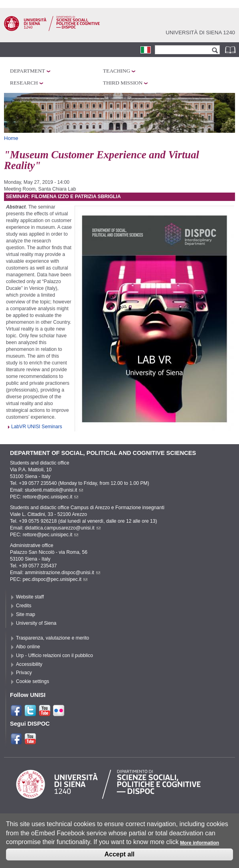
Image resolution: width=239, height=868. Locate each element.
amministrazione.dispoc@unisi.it (62, 573)
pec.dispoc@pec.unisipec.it (55, 579)
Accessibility (29, 664)
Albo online (28, 647)
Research (24, 83)
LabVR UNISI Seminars (37, 427)
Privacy (24, 673)
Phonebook (231, 50)
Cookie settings (33, 681)
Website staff (30, 597)
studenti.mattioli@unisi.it (54, 490)
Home (11, 138)
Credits (24, 606)
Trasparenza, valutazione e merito (52, 638)
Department (28, 71)
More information (199, 847)
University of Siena (36, 623)
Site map (26, 614)
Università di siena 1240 (200, 32)
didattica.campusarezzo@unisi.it (63, 528)
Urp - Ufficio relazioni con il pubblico (54, 655)
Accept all (120, 859)
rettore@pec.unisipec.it (51, 497)
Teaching (117, 71)
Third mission (123, 83)
